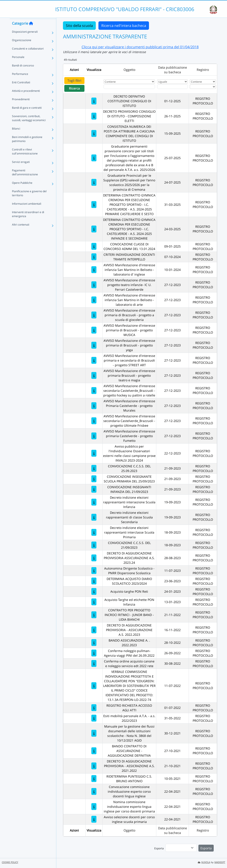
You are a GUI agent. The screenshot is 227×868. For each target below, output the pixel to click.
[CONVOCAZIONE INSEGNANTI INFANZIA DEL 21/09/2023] (94, 489)
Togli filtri (74, 81)
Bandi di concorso (23, 73)
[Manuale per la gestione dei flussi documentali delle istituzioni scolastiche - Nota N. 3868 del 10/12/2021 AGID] (94, 733)
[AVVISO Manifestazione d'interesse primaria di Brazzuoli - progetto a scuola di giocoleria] (94, 315)
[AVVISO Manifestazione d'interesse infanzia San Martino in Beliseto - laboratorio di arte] (94, 300)
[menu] (181, 848)
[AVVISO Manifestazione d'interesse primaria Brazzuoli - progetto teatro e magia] (94, 375)
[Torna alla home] (31, 31)
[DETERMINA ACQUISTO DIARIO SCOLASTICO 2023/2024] (94, 581)
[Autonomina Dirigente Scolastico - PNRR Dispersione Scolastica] (94, 571)
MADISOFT (220, 862)
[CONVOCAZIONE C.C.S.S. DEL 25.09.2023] (94, 468)
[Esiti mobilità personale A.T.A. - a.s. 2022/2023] (94, 718)
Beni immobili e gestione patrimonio (27, 147)
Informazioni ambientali (27, 212)
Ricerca (74, 88)
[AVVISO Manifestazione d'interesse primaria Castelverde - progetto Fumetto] (94, 436)
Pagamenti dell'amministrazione (25, 180)
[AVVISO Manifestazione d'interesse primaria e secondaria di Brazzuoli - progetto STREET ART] (94, 360)
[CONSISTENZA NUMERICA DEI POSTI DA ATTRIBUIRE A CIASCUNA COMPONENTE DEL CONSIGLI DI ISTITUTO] (94, 133)
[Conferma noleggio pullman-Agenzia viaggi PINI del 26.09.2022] (94, 653)
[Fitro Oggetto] (129, 87)
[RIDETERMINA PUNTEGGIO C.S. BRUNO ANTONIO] (94, 779)
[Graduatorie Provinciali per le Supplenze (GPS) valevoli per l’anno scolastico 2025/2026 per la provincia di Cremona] (94, 182)
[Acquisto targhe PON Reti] (94, 591)
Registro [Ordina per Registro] (203, 70)
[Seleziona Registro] (203, 87)
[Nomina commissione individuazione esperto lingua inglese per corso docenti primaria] (94, 807)
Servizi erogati (21, 170)
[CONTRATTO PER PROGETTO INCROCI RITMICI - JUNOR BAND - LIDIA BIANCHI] (94, 615)
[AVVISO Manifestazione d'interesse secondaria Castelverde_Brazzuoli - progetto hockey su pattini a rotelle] (94, 391)
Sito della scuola (79, 26)
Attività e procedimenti (26, 99)
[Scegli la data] (172, 87)
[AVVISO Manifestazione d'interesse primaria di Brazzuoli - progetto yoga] (94, 345)
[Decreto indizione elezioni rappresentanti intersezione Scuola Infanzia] (94, 502)
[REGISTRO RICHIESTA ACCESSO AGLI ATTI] (94, 708)
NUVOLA (204, 862)
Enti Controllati (21, 90)
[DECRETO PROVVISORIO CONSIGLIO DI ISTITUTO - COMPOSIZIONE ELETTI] (94, 116)
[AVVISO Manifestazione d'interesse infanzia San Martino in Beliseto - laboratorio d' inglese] (94, 270)
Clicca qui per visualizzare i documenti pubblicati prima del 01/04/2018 (140, 47)
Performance (20, 82)
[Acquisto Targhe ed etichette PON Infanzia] (94, 602)
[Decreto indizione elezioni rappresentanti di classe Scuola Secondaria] (94, 517)
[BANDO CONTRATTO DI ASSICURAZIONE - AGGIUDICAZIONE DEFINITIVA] (94, 751)
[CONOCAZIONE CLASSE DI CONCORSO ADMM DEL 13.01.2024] (94, 246)
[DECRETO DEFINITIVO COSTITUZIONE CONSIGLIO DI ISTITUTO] (94, 101)
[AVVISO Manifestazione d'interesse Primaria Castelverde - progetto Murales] (94, 406)
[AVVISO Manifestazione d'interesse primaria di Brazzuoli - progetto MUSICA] (94, 330)
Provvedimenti (21, 107)
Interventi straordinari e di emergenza (28, 222)
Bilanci (16, 137)
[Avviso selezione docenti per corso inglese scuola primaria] (94, 819)
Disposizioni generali (25, 40)
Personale (18, 65)
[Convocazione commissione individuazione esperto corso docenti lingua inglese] (94, 791)
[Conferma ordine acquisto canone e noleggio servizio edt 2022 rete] (94, 663)
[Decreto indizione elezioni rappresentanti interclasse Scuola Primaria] (94, 532)
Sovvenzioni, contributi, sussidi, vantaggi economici (29, 126)
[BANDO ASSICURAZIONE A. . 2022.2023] (94, 643)
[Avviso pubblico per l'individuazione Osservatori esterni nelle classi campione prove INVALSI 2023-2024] (94, 453)
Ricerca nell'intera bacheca (124, 26)
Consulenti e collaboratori (28, 57)
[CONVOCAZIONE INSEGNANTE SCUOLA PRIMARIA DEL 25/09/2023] (94, 479)
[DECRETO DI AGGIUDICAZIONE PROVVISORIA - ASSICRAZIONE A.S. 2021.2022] (94, 766)
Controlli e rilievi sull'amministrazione (25, 159)
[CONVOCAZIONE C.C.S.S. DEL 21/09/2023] (94, 545)
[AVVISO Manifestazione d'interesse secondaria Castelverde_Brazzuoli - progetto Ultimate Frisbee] (94, 421)
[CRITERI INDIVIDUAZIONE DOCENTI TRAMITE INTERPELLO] (94, 257)
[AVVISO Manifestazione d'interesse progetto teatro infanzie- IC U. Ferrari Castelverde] (94, 285)
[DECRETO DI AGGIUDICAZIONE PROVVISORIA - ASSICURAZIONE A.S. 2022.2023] (94, 630)
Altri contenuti (21, 233)
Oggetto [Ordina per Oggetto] (129, 70)
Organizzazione (22, 48)
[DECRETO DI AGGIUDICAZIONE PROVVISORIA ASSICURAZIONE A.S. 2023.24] (94, 558)
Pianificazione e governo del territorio (29, 201)
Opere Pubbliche (22, 191)
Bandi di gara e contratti (27, 116)
